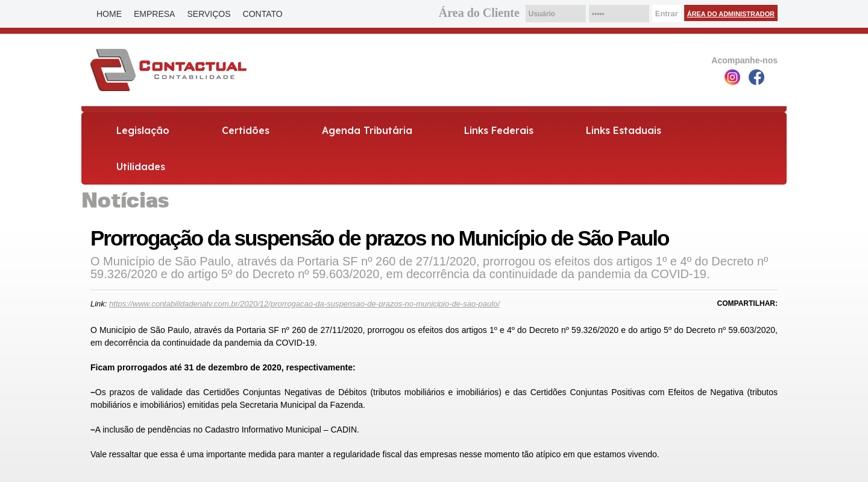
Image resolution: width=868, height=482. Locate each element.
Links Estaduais (624, 130)
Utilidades (141, 166)
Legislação (143, 130)
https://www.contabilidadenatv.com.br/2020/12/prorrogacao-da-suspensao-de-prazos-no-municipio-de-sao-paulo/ (304, 304)
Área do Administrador (731, 14)
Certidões (246, 130)
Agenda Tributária (367, 130)
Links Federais (499, 130)
